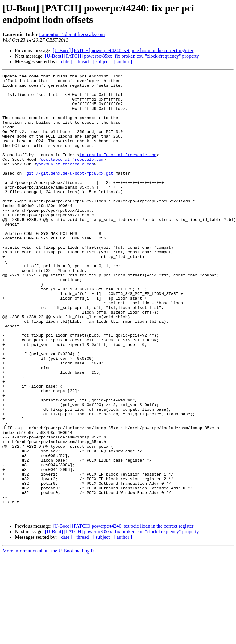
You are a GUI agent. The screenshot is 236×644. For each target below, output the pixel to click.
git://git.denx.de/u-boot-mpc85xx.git (70, 193)
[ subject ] (103, 62)
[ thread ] (83, 62)
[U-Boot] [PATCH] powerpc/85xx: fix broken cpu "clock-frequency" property (122, 56)
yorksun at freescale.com (65, 182)
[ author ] (123, 62)
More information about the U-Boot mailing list (50, 639)
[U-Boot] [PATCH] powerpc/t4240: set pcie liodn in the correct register (123, 50)
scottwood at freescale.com (72, 177)
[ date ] (65, 62)
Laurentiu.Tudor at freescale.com (72, 34)
